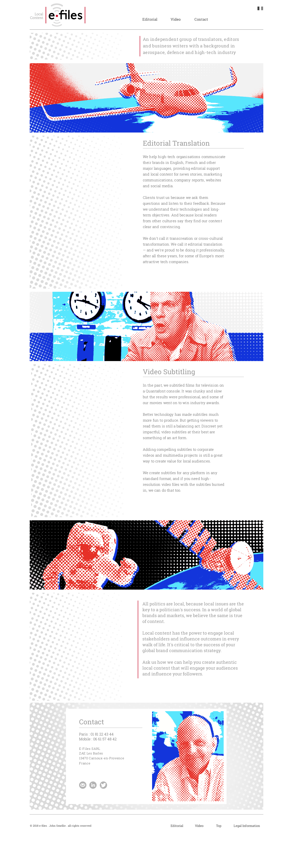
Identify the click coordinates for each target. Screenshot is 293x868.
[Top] (219, 826)
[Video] (176, 19)
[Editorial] (150, 19)
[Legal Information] (247, 826)
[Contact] (201, 19)
